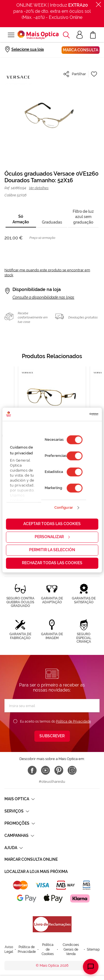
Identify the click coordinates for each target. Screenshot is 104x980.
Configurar (64, 508)
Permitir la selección (52, 550)
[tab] (21, 220)
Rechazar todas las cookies (52, 563)
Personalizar (52, 537)
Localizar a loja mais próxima (36, 872)
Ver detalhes (39, 188)
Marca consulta (81, 50)
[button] (66, 35)
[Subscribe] (52, 736)
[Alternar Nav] (11, 35)
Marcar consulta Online (31, 859)
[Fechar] (98, 4)
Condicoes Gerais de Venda (71, 949)
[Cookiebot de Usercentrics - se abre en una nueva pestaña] (74, 414)
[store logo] (38, 35)
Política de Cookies (48, 949)
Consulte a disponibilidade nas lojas (43, 297)
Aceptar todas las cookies (52, 524)
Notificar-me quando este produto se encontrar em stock (47, 273)
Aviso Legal (9, 949)
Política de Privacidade (73, 721)
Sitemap (93, 949)
